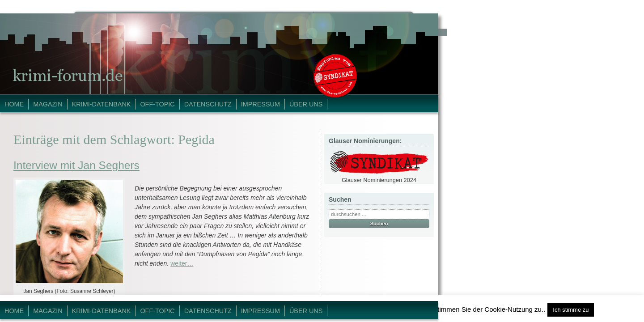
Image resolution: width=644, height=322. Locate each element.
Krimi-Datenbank (102, 104)
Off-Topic (157, 104)
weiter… (182, 263)
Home (14, 104)
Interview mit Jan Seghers (76, 165)
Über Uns (306, 104)
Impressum (261, 104)
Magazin (48, 104)
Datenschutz (208, 104)
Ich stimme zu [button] (571, 310)
